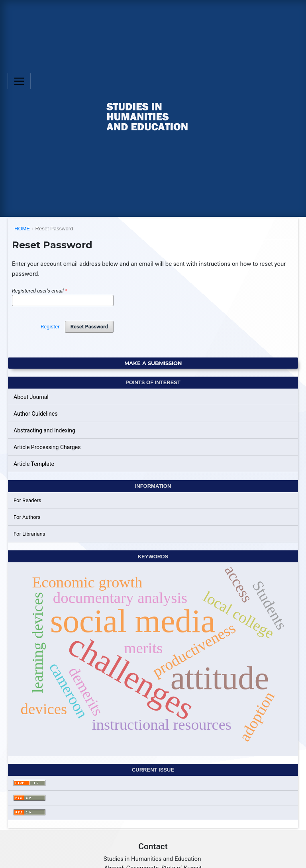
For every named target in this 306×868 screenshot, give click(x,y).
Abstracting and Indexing (44, 430)
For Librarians (29, 534)
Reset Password (89, 327)
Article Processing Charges (47, 447)
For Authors (27, 517)
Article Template (34, 464)
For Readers (27, 500)
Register (50, 327)
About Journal (31, 397)
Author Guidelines (35, 414)
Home (22, 229)
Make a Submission (153, 363)
